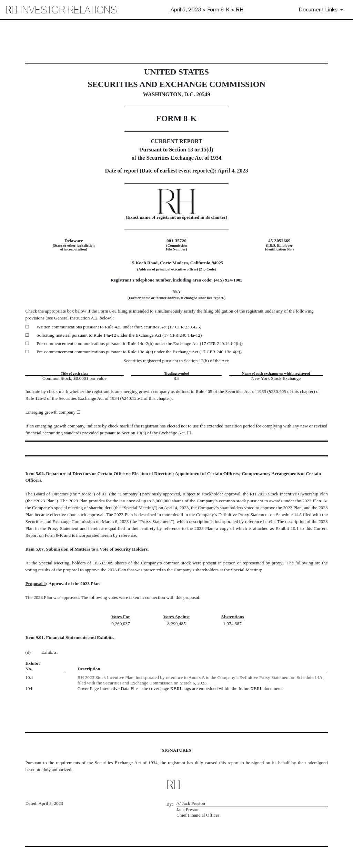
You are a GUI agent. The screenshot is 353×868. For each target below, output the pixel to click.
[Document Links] (322, 10)
